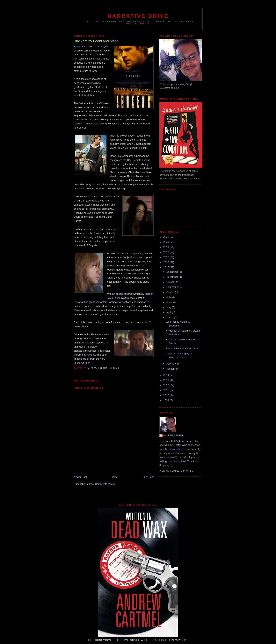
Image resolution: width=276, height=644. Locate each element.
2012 (167, 385)
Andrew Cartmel (174, 435)
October (171, 282)
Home (114, 477)
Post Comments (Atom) (102, 484)
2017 (167, 257)
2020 (167, 242)
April (169, 312)
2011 (167, 390)
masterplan (175, 449)
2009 (167, 400)
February (172, 364)
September (173, 287)
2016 (167, 262)
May (169, 307)
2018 (167, 252)
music (172, 461)
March (170, 317)
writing (163, 461)
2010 (167, 395)
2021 (167, 237)
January (171, 369)
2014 (167, 375)
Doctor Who (181, 445)
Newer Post (80, 477)
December (173, 272)
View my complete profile (176, 471)
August (171, 292)
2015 (167, 267)
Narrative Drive (138, 16)
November (173, 277)
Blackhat (79, 47)
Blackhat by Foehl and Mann (182, 348)
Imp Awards (89, 355)
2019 (167, 247)
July (169, 297)
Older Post (148, 477)
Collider (85, 363)
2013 (167, 380)
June (170, 302)
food (183, 461)
